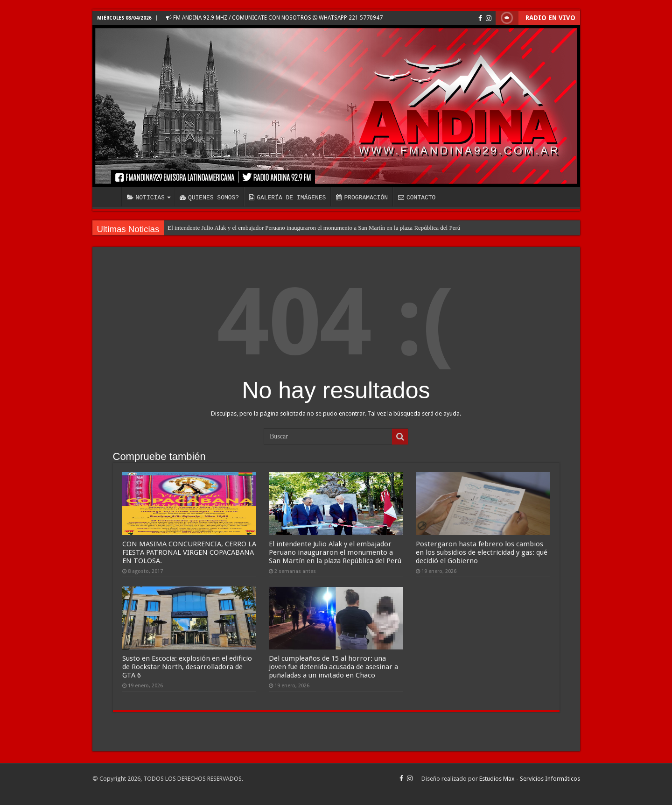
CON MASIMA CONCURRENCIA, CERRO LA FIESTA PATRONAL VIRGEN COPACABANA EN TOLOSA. (189, 552)
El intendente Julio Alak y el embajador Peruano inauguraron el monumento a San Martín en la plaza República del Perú (314, 228)
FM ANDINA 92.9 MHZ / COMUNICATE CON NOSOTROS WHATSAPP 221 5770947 (274, 18)
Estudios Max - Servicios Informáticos (530, 779)
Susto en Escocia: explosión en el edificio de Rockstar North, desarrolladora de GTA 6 (187, 667)
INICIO (109, 197)
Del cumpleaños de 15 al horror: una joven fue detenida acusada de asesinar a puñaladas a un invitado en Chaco (333, 667)
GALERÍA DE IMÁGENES (287, 198)
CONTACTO (417, 198)
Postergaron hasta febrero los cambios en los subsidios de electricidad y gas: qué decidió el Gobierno (482, 552)
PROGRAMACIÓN (362, 198)
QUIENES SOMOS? (209, 198)
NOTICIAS (146, 198)
